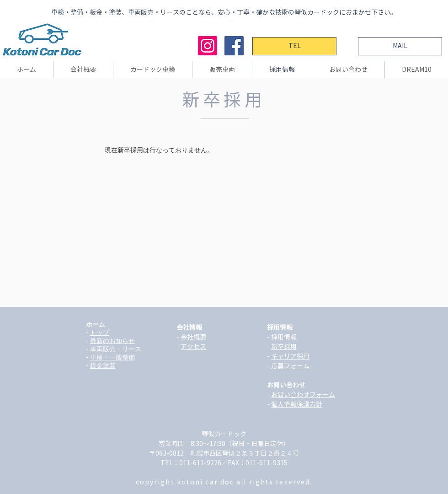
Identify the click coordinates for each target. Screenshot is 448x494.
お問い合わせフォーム (303, 395)
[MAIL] (400, 46)
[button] (83, 70)
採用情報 (284, 337)
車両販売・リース (116, 349)
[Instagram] (208, 46)
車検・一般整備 (112, 357)
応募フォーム (290, 366)
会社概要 (193, 337)
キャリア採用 (290, 356)
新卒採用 (284, 347)
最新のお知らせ (112, 341)
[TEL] (294, 46)
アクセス (193, 347)
